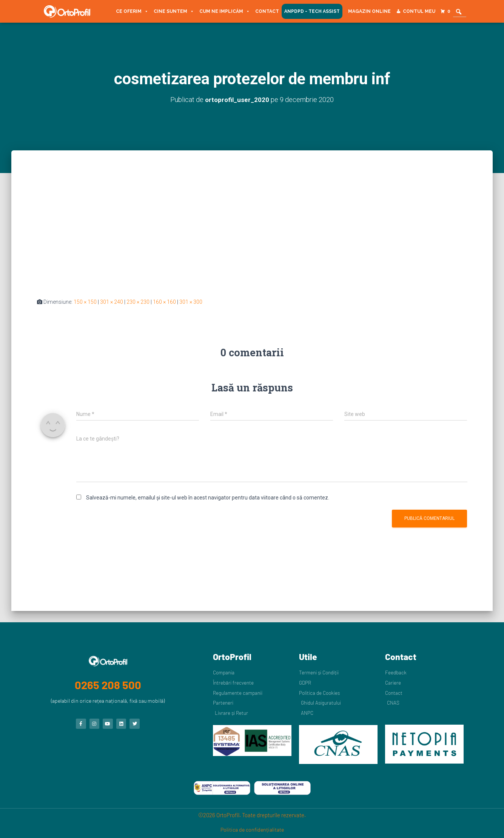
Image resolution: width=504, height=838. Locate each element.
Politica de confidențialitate (252, 829)
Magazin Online (369, 11)
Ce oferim (132, 11)
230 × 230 (138, 302)
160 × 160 (164, 302)
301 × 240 (112, 302)
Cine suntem (174, 11)
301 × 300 (191, 302)
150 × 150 (85, 302)
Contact (267, 11)
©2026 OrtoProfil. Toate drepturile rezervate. (252, 815)
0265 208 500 (108, 682)
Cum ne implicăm (225, 11)
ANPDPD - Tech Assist (312, 11)
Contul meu (419, 11)
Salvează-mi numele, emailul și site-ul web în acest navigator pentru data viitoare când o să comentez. (208, 498)
